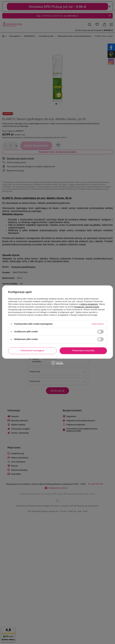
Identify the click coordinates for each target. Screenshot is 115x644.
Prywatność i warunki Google (87, 307)
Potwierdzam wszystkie (83, 351)
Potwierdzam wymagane (32, 351)
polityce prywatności (89, 304)
